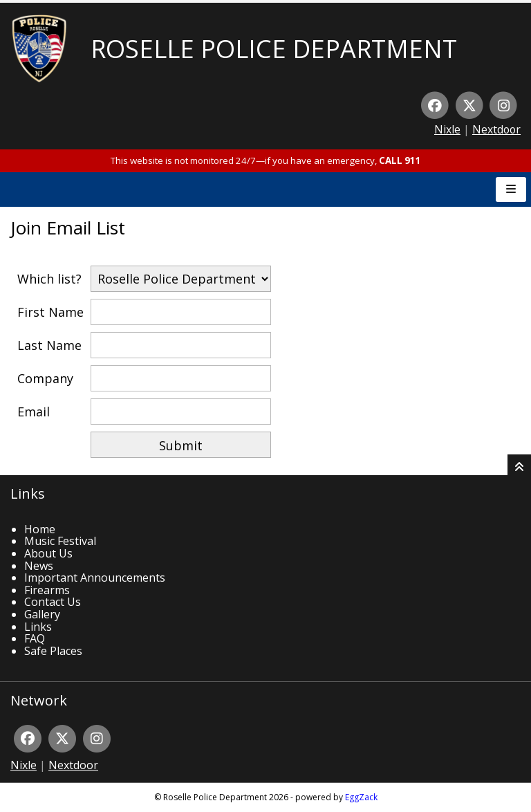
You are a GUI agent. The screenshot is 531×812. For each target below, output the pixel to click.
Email (34, 412)
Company (45, 378)
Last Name (49, 345)
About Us (48, 553)
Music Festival (60, 541)
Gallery (42, 614)
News (39, 566)
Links (38, 627)
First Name (50, 312)
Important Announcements (95, 578)
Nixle (447, 129)
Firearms (47, 590)
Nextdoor (496, 129)
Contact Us (53, 602)
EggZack (361, 797)
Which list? (49, 279)
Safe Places (53, 651)
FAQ (35, 638)
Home (40, 529)
